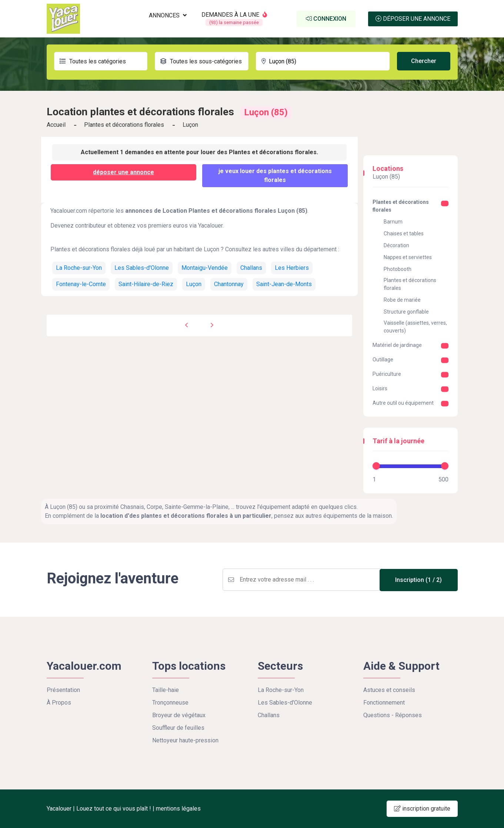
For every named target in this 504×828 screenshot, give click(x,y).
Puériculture (387, 374)
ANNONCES (168, 15)
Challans (251, 268)
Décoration (396, 245)
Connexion (326, 19)
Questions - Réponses (393, 715)
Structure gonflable (406, 312)
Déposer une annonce (413, 19)
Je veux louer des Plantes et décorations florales (275, 175)
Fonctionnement (384, 703)
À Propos (59, 703)
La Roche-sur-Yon (79, 268)
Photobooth (398, 269)
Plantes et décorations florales (124, 125)
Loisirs (380, 388)
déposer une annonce (124, 172)
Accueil (56, 125)
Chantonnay (229, 284)
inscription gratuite (422, 809)
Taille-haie (166, 690)
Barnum (393, 222)
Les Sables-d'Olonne (142, 268)
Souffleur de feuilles (178, 728)
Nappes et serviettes (408, 257)
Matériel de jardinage (397, 345)
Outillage (383, 360)
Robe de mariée (402, 300)
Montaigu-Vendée (205, 268)
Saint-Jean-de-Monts (284, 284)
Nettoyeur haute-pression (185, 740)
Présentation (63, 690)
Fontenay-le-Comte (81, 284)
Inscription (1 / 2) (427, 579)
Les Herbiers (292, 268)
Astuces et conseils (389, 690)
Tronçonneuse (170, 703)
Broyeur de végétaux (179, 715)
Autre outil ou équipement (403, 403)
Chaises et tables (404, 234)
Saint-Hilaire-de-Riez (146, 284)
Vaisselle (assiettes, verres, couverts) (415, 327)
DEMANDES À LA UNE (234, 19)
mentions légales (178, 809)
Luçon (194, 284)
